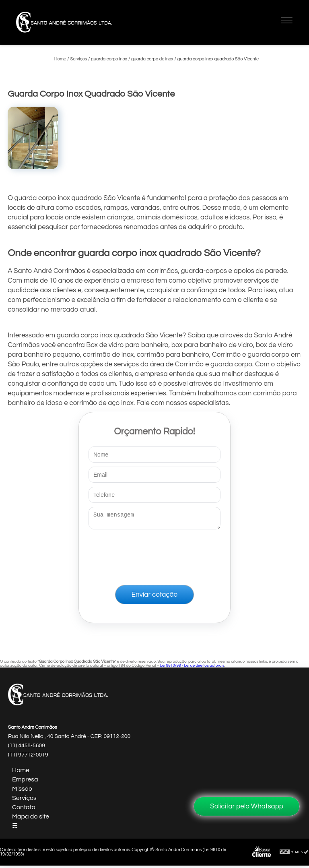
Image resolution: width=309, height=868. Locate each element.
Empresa (25, 782)
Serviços (24, 800)
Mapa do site (31, 819)
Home (21, 773)
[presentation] (154, 556)
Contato (24, 810)
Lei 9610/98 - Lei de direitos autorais (192, 668)
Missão (22, 791)
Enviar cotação (154, 597)
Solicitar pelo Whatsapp (247, 806)
